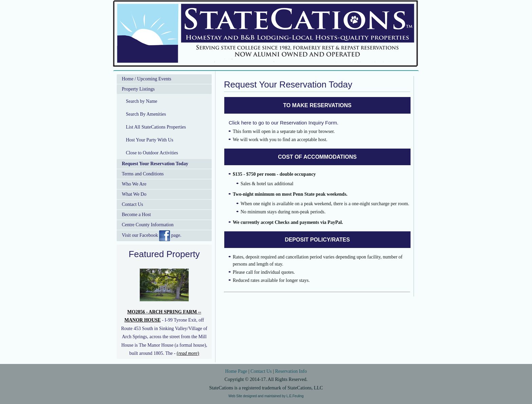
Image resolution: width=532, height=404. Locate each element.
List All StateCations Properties (156, 127)
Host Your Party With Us (150, 140)
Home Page (236, 371)
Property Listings (138, 89)
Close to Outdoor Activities (152, 153)
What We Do (134, 194)
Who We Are (134, 184)
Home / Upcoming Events (147, 79)
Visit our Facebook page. (151, 236)
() (188, 353)
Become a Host (136, 215)
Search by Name (142, 101)
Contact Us (132, 204)
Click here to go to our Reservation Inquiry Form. (283, 123)
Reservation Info (291, 371)
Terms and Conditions (143, 174)
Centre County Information (148, 225)
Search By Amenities (146, 114)
